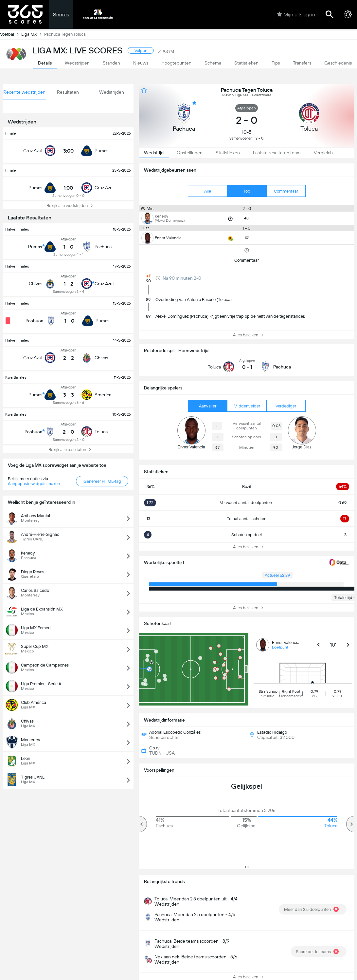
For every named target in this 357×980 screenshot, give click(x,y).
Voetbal (11, 34)
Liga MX (33, 34)
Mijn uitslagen (296, 14)
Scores (61, 15)
